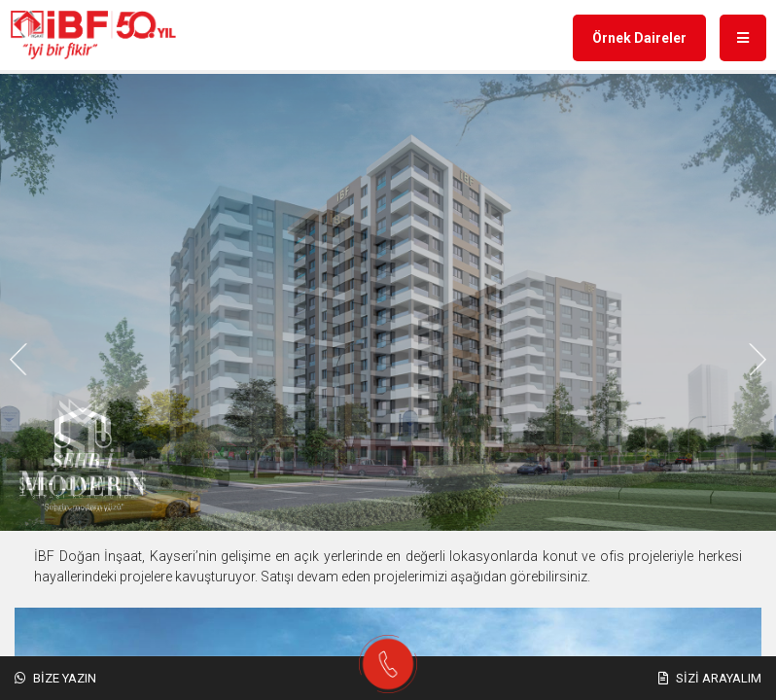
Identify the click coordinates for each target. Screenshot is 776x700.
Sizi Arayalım (710, 678)
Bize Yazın (55, 678)
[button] (335, 359)
